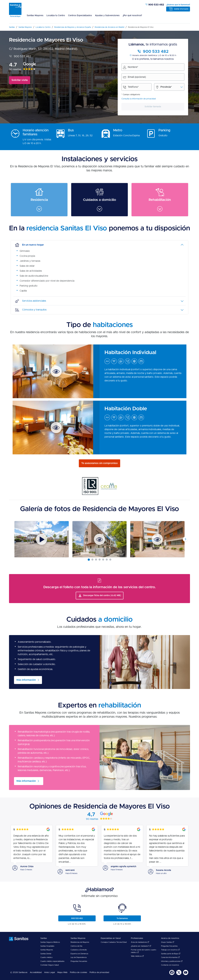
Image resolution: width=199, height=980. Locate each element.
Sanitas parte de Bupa (171, 954)
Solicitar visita (20, 80)
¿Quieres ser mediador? (141, 946)
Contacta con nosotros (170, 965)
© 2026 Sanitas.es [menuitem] (19, 972)
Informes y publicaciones (172, 961)
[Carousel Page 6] (107, 560)
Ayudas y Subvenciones (107, 16)
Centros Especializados (80, 16)
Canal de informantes (170, 957)
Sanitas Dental (46, 954)
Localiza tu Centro (56, 16)
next (185, 539)
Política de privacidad (99, 972)
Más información (26, 781)
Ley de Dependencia (79, 957)
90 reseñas (15, 69)
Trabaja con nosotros (170, 950)
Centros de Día (76, 946)
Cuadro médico (46, 957)
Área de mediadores (140, 942)
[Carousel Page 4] (100, 560)
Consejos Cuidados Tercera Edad (114, 942)
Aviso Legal (50, 972)
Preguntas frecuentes (79, 961)
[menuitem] (35, 17)
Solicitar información (181, 9)
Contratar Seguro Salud (50, 965)
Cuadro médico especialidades (52, 961)
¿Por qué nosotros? (132, 16)
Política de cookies (79, 972)
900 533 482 (155, 5)
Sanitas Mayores (35, 16)
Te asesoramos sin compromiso (99, 463)
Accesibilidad (36, 972)
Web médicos (137, 956)
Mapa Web (62, 972)
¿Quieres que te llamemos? (178, 5)
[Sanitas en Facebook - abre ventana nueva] (172, 974)
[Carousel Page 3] (96, 560)
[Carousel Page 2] (92, 560)
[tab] (99, 245)
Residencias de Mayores (80, 942)
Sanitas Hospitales (47, 946)
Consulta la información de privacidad (139, 99)
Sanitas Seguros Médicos (50, 942)
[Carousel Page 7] (110, 560)
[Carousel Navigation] (99, 539)
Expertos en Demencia (79, 954)
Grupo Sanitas (168, 942)
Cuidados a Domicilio (79, 950)
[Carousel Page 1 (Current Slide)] (89, 560)
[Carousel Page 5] (103, 560)
